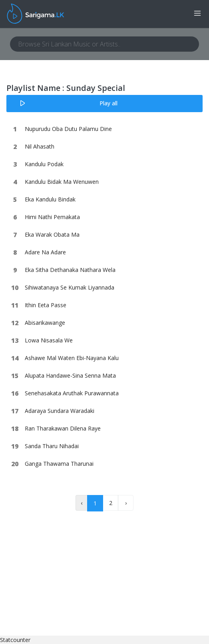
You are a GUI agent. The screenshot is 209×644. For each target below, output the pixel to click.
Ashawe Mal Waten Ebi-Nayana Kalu (72, 358)
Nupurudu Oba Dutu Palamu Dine (68, 129)
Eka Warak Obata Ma (52, 234)
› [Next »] (126, 503)
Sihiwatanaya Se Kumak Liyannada (70, 287)
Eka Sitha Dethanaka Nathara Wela (70, 270)
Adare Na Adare (45, 252)
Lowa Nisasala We (49, 340)
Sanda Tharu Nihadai (52, 446)
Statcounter (15, 640)
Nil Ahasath (40, 146)
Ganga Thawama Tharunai (59, 464)
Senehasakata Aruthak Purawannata (72, 393)
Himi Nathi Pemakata (52, 217)
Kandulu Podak (44, 164)
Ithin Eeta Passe (46, 305)
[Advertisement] (67, 586)
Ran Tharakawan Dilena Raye (63, 428)
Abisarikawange (45, 323)
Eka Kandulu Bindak (50, 199)
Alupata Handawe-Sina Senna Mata (70, 375)
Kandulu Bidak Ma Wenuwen (62, 182)
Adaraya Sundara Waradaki (60, 411)
